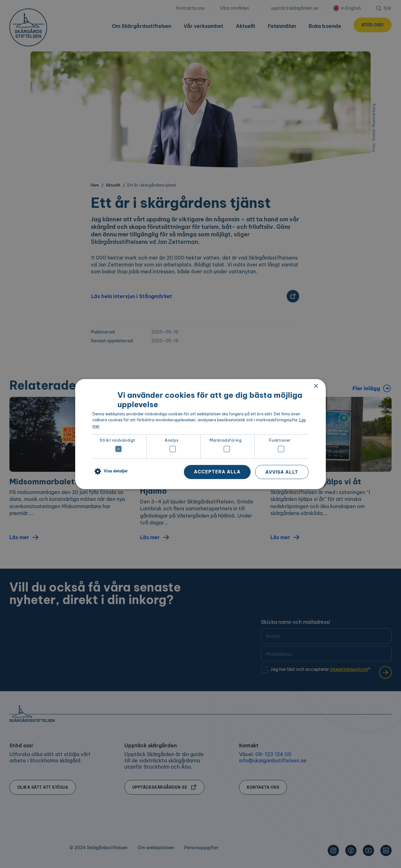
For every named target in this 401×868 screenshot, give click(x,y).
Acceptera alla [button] (217, 472)
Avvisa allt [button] (282, 472)
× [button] (316, 386)
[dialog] (200, 434)
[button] (110, 471)
